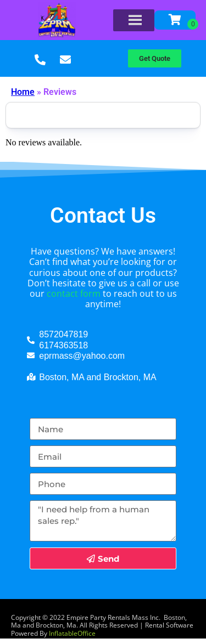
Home (23, 92)
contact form (74, 293)
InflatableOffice (72, 633)
